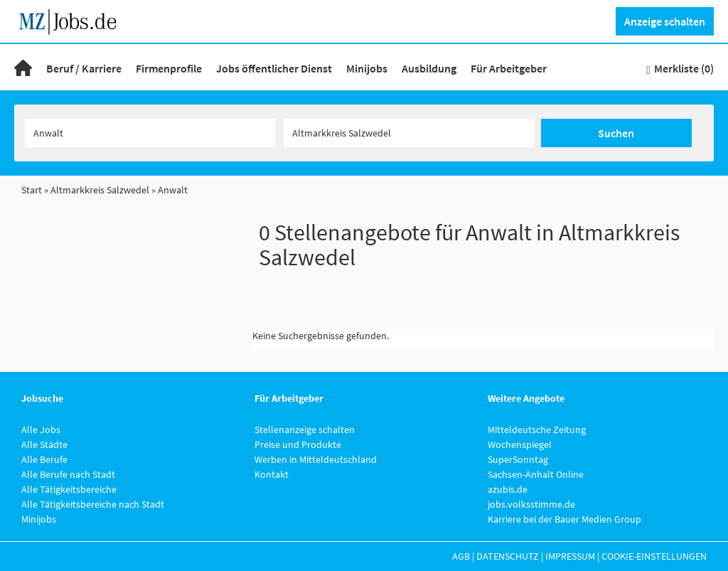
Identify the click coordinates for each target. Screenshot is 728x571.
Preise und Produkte (298, 444)
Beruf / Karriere (84, 68)
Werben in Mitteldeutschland (316, 459)
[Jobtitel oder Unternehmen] (150, 133)
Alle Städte (44, 444)
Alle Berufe (44, 459)
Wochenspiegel (520, 444)
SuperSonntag (518, 459)
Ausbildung (429, 68)
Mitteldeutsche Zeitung (537, 429)
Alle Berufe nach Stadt (68, 474)
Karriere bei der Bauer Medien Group (564, 519)
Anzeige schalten (665, 21)
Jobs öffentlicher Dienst (274, 68)
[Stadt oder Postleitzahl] (409, 133)
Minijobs (367, 68)
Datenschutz (508, 556)
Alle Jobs (41, 429)
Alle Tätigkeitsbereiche (69, 489)
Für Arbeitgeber (509, 68)
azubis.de (508, 489)
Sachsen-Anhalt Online (536, 474)
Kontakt (272, 474)
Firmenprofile (169, 68)
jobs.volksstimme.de (531, 504)
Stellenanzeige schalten (305, 429)
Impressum (570, 556)
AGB (461, 556)
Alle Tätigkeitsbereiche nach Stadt (93, 504)
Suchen (616, 133)
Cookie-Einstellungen (654, 556)
